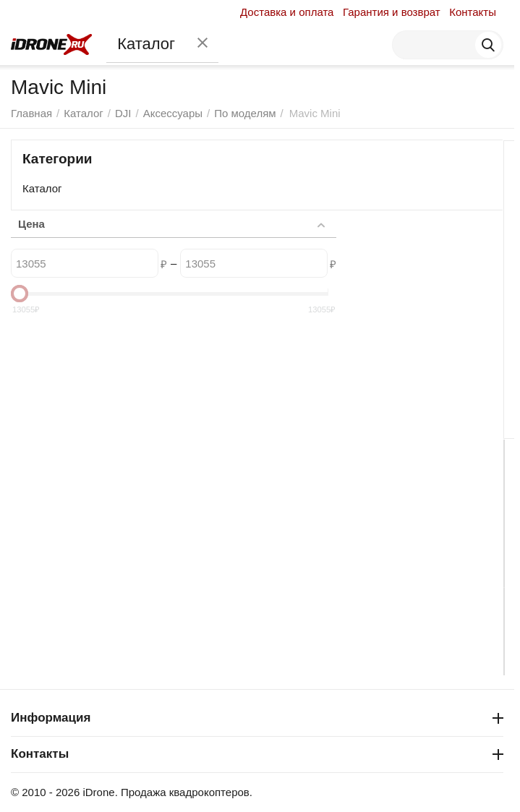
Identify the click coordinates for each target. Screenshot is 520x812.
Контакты (473, 12)
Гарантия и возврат (392, 12)
